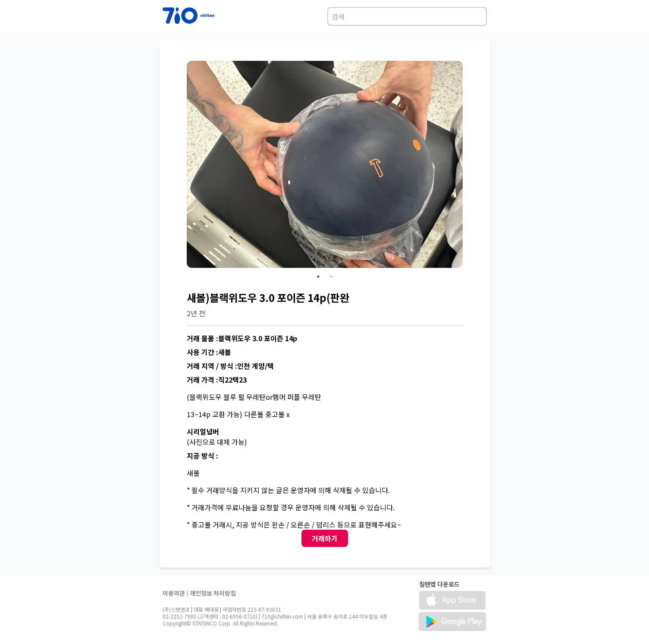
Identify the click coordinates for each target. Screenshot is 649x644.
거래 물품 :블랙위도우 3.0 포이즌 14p (242, 338)
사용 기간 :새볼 (209, 352)
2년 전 (196, 313)
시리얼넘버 (203, 431)
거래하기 (325, 538)
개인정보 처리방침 (213, 593)
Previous (180, 166)
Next (469, 166)
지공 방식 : (202, 456)
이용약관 (174, 593)
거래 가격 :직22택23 (217, 380)
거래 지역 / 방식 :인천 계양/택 (230, 366)
